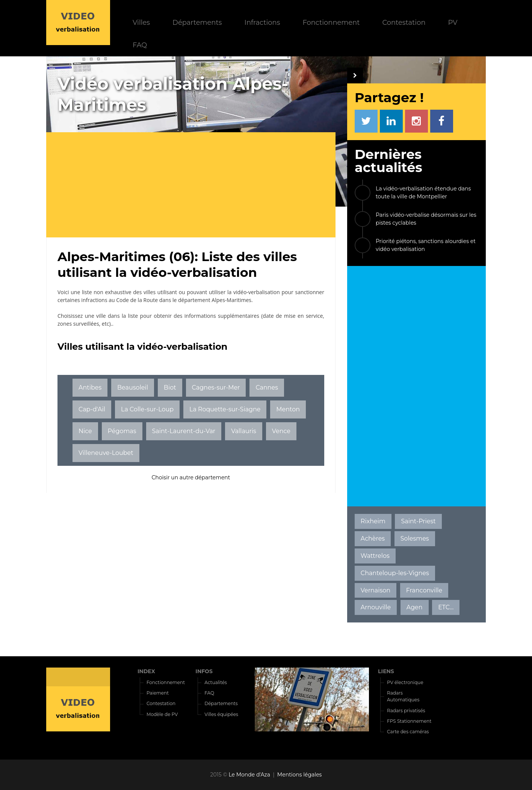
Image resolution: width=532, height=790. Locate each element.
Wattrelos (375, 556)
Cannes (267, 387)
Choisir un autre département (191, 477)
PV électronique (405, 682)
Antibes (90, 387)
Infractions (262, 22)
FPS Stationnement (409, 721)
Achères (373, 538)
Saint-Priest (418, 521)
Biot (170, 387)
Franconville (424, 590)
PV (453, 22)
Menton (288, 409)
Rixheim (373, 521)
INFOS (204, 671)
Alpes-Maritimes (231, 300)
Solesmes (415, 538)
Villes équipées (221, 714)
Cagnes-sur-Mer (216, 387)
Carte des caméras (408, 732)
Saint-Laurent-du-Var (184, 431)
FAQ (140, 45)
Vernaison (376, 590)
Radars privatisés (406, 711)
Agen (415, 607)
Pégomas (122, 431)
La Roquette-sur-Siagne (225, 409)
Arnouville (376, 607)
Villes (141, 22)
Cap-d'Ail (92, 409)
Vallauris (244, 431)
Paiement (158, 693)
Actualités (216, 682)
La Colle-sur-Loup (147, 409)
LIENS (386, 671)
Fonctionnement (331, 22)
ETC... (446, 607)
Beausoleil (133, 387)
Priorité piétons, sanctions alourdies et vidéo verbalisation (426, 245)
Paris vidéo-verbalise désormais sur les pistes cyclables (426, 219)
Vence (281, 431)
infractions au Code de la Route (119, 300)
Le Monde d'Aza (249, 775)
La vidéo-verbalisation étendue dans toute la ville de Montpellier (423, 193)
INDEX (146, 671)
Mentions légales (300, 775)
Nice (85, 431)
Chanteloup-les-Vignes (395, 573)
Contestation (404, 22)
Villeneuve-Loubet (106, 453)
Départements (197, 22)
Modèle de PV (162, 714)
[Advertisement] (196, 185)
